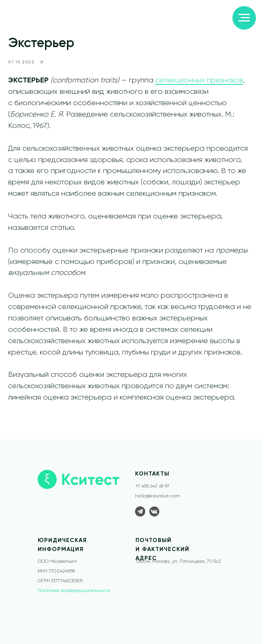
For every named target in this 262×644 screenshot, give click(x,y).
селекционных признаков (199, 83)
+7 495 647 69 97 (152, 492)
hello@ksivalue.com (158, 502)
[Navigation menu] (244, 18)
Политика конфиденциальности (74, 596)
